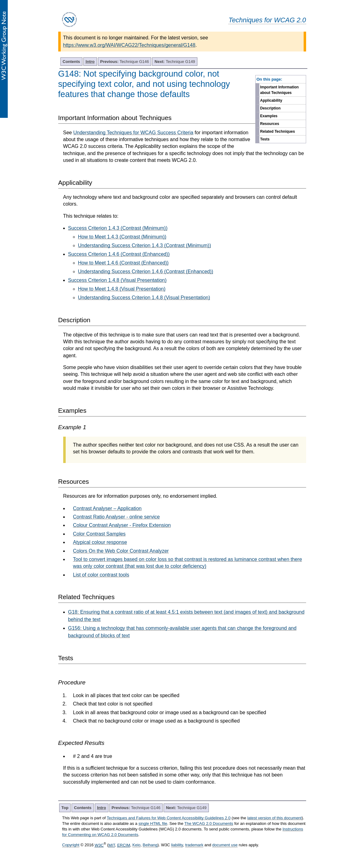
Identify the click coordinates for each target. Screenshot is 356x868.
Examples (269, 116)
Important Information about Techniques (280, 90)
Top (65, 808)
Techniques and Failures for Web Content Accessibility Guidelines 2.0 (169, 818)
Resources (270, 124)
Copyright (71, 845)
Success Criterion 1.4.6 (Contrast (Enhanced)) (119, 254)
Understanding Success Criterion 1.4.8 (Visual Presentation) (144, 298)
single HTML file (153, 823)
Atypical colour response (100, 542)
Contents (71, 62)
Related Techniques (278, 131)
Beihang (150, 845)
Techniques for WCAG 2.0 (267, 20)
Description (270, 108)
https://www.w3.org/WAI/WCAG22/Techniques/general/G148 (129, 45)
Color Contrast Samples (99, 534)
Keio (136, 845)
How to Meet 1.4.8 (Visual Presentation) (122, 289)
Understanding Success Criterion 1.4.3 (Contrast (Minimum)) (145, 245)
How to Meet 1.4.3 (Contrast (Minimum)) (122, 237)
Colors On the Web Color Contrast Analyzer (121, 551)
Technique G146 (125, 62)
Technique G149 (175, 62)
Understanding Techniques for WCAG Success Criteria (133, 133)
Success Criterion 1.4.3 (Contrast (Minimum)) (118, 228)
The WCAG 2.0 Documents (209, 823)
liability (177, 845)
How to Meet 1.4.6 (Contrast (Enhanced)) (123, 263)
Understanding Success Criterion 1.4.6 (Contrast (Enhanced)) (146, 272)
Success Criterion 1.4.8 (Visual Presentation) (117, 280)
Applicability (271, 100)
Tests (265, 139)
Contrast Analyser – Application (107, 508)
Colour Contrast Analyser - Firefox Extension (122, 525)
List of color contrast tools (101, 575)
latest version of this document (275, 818)
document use (225, 845)
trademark (194, 845)
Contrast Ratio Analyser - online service (116, 517)
